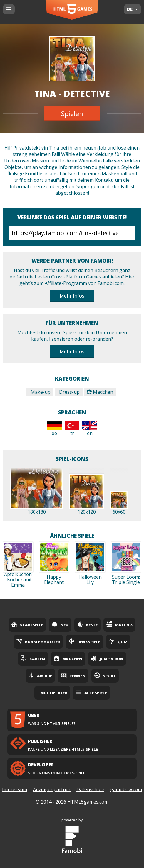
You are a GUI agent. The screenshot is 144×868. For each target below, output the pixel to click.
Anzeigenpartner (52, 789)
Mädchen (100, 392)
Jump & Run (107, 658)
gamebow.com (126, 789)
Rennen (73, 675)
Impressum (15, 789)
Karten (33, 658)
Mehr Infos (72, 296)
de (54, 429)
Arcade (40, 675)
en (90, 429)
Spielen (72, 113)
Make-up (40, 392)
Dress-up (69, 392)
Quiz (118, 641)
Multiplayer (54, 693)
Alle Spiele (91, 692)
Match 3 (119, 624)
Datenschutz (90, 789)
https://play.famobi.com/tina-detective (72, 233)
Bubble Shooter (38, 641)
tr (72, 429)
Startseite (27, 624)
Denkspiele (84, 641)
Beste (87, 624)
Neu (60, 624)
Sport (105, 675)
